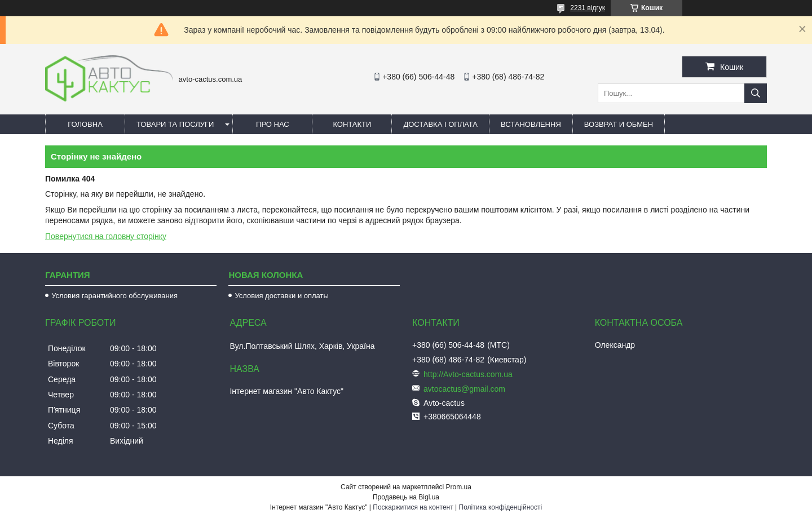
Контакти (352, 124)
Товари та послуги (175, 124)
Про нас (273, 124)
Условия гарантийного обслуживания (114, 296)
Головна (85, 124)
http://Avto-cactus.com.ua (468, 374)
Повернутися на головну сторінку (106, 236)
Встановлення (531, 124)
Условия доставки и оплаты (281, 296)
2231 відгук (588, 8)
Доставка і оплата (440, 124)
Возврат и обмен (619, 124)
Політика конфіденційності (501, 507)
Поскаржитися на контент (413, 507)
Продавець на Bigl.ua (406, 497)
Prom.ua (459, 487)
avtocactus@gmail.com (464, 389)
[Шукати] (756, 93)
